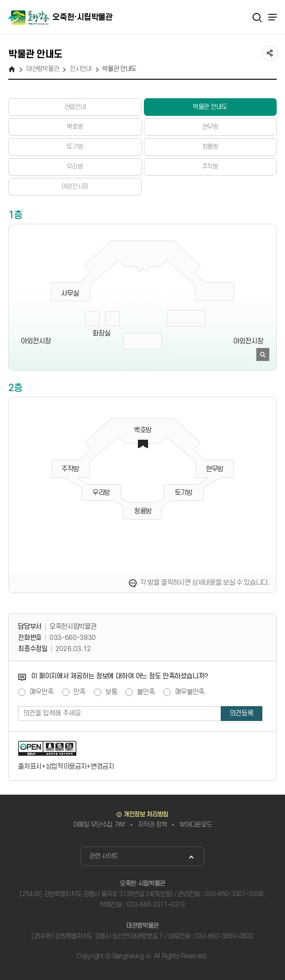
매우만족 (41, 692)
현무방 (210, 127)
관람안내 (75, 107)
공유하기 (269, 52)
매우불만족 (190, 692)
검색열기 (257, 17)
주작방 (210, 167)
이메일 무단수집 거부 (99, 825)
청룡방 (210, 147)
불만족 (146, 692)
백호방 (75, 127)
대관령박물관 (43, 69)
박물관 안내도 (210, 107)
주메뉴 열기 (272, 17)
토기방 (75, 147)
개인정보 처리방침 (146, 814)
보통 (112, 692)
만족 (80, 692)
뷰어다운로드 (196, 825)
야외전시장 (75, 187)
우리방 (75, 167)
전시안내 (81, 69)
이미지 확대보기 (263, 354)
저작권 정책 (152, 825)
